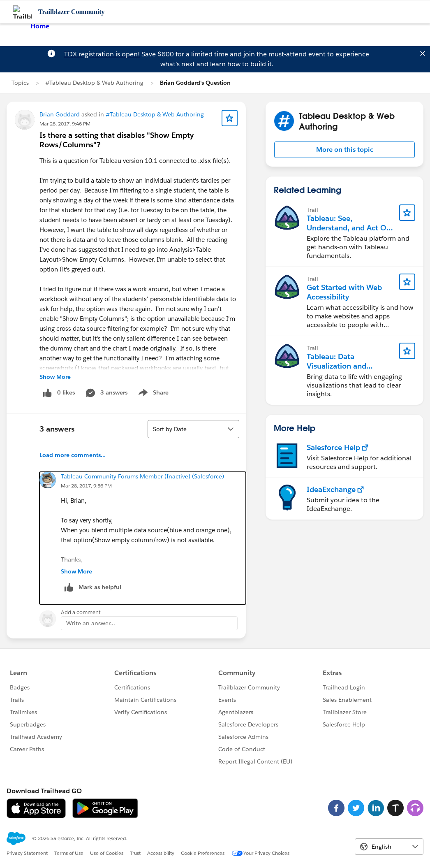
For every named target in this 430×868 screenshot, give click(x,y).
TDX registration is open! (102, 54)
